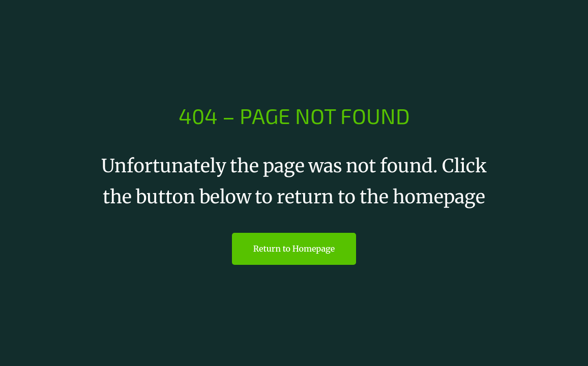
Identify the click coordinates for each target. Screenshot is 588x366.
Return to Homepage (294, 249)
